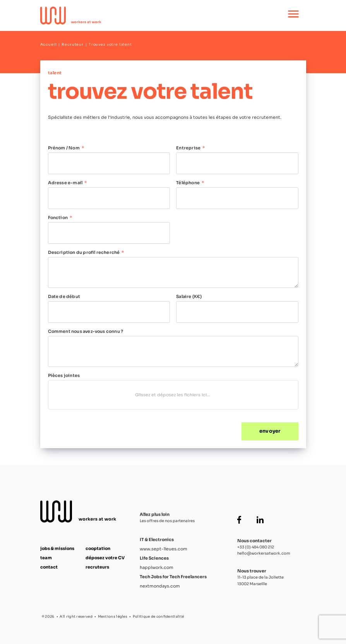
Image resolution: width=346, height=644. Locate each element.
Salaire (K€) (189, 296)
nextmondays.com (160, 586)
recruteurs (97, 567)
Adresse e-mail (65, 183)
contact (49, 567)
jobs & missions (57, 548)
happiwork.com (157, 567)
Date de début (64, 296)
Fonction (58, 218)
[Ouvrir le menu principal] (293, 15)
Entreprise (188, 148)
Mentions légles (113, 617)
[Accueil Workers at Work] (148, 15)
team (46, 558)
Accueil (49, 45)
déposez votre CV (105, 558)
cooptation (98, 548)
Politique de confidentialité (158, 617)
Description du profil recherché (84, 252)
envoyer (270, 431)
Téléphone (188, 183)
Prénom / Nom (64, 148)
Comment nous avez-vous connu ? (86, 331)
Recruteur (73, 45)
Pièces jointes (64, 375)
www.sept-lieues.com (164, 549)
